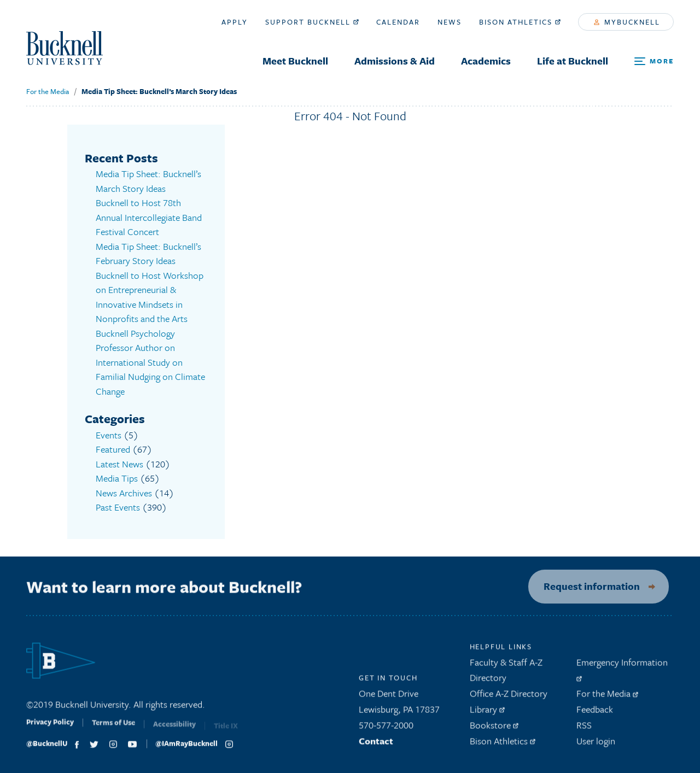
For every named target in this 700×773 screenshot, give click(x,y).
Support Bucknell (312, 22)
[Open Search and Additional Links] (654, 62)
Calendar (398, 22)
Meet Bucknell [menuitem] (295, 61)
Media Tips (117, 478)
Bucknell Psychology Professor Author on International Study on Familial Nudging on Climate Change (150, 362)
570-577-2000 (386, 728)
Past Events (118, 507)
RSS (584, 728)
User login (596, 744)
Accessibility (174, 730)
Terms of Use (113, 729)
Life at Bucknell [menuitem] (573, 61)
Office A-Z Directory (509, 697)
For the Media (48, 91)
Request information (586, 586)
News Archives (124, 493)
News (450, 22)
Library (487, 713)
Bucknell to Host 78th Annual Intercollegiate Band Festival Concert (149, 217)
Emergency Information (622, 672)
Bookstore (494, 728)
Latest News (119, 464)
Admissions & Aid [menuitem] (395, 61)
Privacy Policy (50, 728)
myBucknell (627, 22)
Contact (376, 744)
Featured (113, 449)
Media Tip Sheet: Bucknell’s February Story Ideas (148, 254)
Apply (235, 22)
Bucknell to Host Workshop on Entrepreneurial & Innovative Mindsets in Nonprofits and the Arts (150, 297)
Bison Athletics (520, 22)
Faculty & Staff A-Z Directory (506, 674)
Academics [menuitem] (486, 61)
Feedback (595, 713)
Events (109, 435)
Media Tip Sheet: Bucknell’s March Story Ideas (159, 91)
